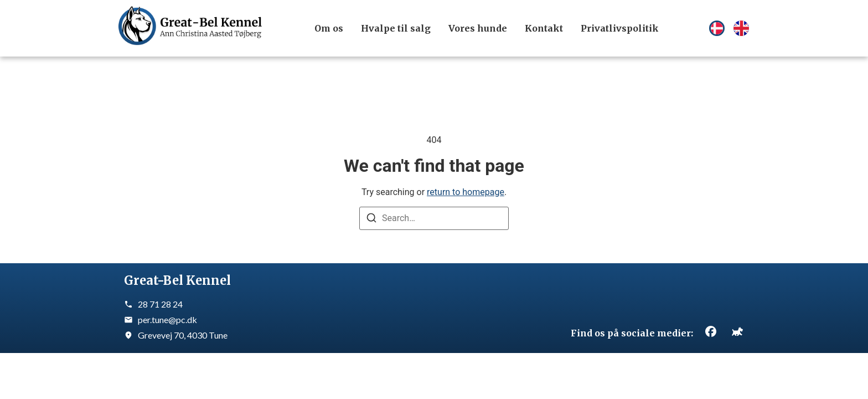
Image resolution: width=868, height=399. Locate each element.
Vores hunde (478, 28)
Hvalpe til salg (396, 28)
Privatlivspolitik (620, 28)
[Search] (371, 220)
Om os (329, 28)
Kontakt (544, 28)
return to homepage (466, 192)
